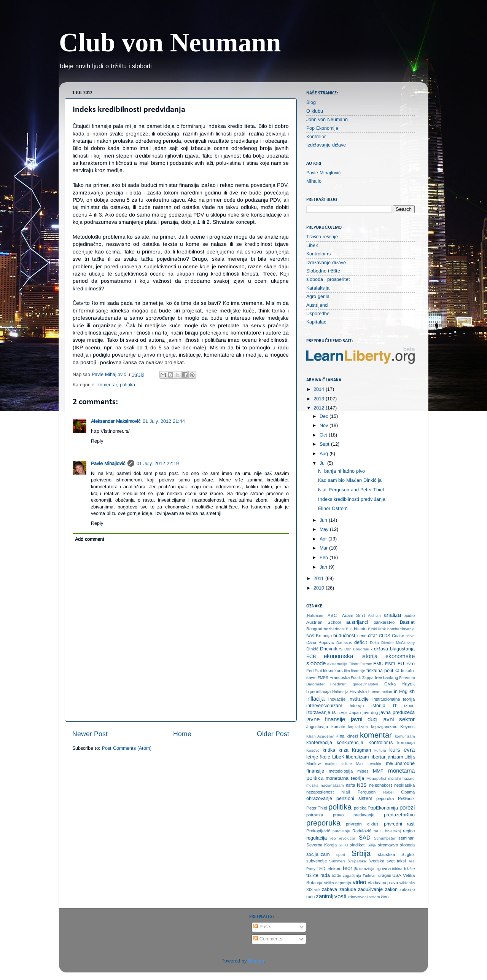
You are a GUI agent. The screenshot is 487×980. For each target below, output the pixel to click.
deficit (361, 642)
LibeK (312, 245)
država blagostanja (394, 649)
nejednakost (380, 785)
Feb (325, 558)
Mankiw (314, 763)
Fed (310, 671)
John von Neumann (327, 120)
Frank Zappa (362, 678)
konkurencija (350, 743)
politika (127, 385)
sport (341, 855)
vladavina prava (383, 883)
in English (404, 692)
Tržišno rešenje (322, 237)
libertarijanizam (387, 757)
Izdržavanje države (326, 145)
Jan (324, 567)
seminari (407, 838)
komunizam (405, 736)
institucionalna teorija (394, 699)
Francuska (340, 677)
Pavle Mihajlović (108, 464)
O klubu (315, 111)
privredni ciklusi (363, 824)
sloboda (407, 845)
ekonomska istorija (350, 656)
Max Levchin (369, 764)
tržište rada (318, 875)
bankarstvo (384, 622)
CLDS (385, 636)
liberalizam (357, 757)
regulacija (317, 838)
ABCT (333, 615)
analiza (392, 615)
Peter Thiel (317, 808)
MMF (378, 771)
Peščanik (406, 798)
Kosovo (313, 750)
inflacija (315, 699)
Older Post (273, 734)
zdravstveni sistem (364, 897)
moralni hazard (401, 778)
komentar (107, 385)
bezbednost (334, 629)
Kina (340, 736)
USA (397, 875)
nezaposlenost (320, 792)
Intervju (357, 706)
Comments (268, 939)
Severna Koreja (321, 845)
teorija (350, 868)
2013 (320, 399)
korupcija (406, 743)
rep (333, 838)
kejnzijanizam (384, 727)
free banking (386, 677)
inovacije (337, 699)
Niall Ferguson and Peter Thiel (351, 490)
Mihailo (314, 181)
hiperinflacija (318, 692)
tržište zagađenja (346, 876)
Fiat (318, 671)
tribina (397, 869)
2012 (320, 408)
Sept (325, 444)
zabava (329, 889)
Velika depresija (338, 883)
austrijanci (357, 622)
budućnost (344, 636)
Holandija (340, 692)
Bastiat (407, 622)
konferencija (319, 743)
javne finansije (326, 719)
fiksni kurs (333, 671)
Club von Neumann (170, 42)
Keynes (407, 727)
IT (395, 706)
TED (321, 868)
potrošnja (315, 815)
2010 (320, 588)
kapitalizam (358, 727)
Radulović (362, 831)
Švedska (376, 861)
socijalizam (318, 854)
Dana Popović (320, 642)
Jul (323, 463)
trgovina (383, 868)
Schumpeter (385, 838)
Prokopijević (318, 831)
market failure (338, 764)
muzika (312, 785)
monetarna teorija (345, 778)
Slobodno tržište (323, 271)
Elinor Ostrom (333, 508)
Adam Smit (353, 615)
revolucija (347, 838)
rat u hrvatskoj (387, 831)
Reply (97, 441)
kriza (344, 750)
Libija (410, 757)
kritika (329, 750)
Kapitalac (316, 322)
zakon (391, 889)
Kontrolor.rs (318, 254)
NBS (362, 785)
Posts (262, 927)
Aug (325, 454)
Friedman (338, 684)
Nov (325, 425)
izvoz (343, 712)
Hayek (408, 684)
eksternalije (337, 664)
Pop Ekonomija (322, 128)
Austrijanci (317, 305)
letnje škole (318, 757)
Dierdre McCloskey (398, 643)
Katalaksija (318, 288)
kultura (380, 750)
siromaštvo (388, 845)
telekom (334, 868)
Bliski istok (377, 629)
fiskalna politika (383, 671)
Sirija (372, 845)
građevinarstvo (365, 684)
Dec (325, 416)
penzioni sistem (354, 798)
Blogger (256, 961)
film (347, 671)
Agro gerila (318, 296)
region (409, 831)
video (359, 882)
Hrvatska (358, 692)
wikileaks (407, 883)
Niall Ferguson (358, 792)
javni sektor (399, 719)
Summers (337, 861)
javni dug (364, 719)
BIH (349, 629)
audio (410, 615)
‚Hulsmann (315, 616)
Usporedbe (318, 314)
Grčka (390, 684)
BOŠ (310, 636)
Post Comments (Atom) (127, 748)
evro (410, 664)
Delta (374, 643)
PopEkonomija (383, 808)
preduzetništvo (399, 815)
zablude (348, 889)
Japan (355, 712)
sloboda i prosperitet (328, 279)
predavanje (364, 815)
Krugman (361, 750)
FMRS (323, 678)
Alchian (374, 616)
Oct (324, 435)
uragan (385, 875)
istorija (378, 706)
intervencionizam (324, 706)
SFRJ (343, 845)
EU (401, 664)
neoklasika (404, 785)
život (385, 897)
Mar (324, 548)
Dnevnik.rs (331, 649)
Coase (398, 636)
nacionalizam (332, 785)
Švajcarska (357, 861)
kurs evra (402, 750)
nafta (350, 785)
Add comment (90, 539)
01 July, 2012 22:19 (158, 464)
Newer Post (90, 734)
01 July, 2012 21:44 (164, 421)
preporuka (323, 823)
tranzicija (367, 869)
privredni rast (399, 824)
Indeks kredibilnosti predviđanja (352, 499)
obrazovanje (319, 798)
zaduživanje (371, 889)
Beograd (314, 629)
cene (362, 636)
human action (380, 692)
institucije (359, 699)
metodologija (341, 771)
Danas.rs (344, 643)
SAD (365, 837)
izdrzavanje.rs (321, 712)
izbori (409, 706)
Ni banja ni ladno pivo (341, 471)
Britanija (324, 636)
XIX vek (313, 890)
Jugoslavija (317, 727)
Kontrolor (316, 137)
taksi (401, 861)
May (325, 529)
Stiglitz (408, 854)
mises (363, 771)
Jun (324, 520)
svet (391, 861)
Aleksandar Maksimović (116, 421)
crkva (410, 636)
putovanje (341, 831)
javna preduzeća (397, 712)
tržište (409, 868)
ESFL (391, 664)
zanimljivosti (331, 896)
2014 (320, 389)
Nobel (388, 792)
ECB (311, 657)
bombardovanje (401, 629)
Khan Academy (320, 736)
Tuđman (370, 876)
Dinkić (312, 649)
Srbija (361, 853)
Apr (324, 539)
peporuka (385, 798)
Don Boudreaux (358, 649)
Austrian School (324, 622)
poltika (360, 808)
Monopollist (376, 778)
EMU (378, 664)
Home (182, 734)
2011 (319, 578)
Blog (311, 102)
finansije (358, 671)
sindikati (358, 845)
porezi (407, 807)
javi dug (370, 712)
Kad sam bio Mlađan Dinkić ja (350, 480)
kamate (338, 727)
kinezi (352, 736)
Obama (408, 792)
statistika (386, 854)
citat (372, 636)
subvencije (317, 861)
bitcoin (360, 629)
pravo (338, 815)
